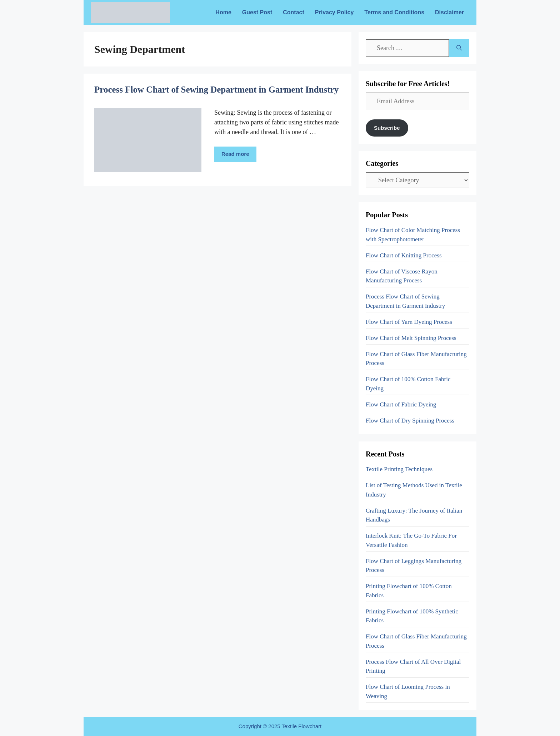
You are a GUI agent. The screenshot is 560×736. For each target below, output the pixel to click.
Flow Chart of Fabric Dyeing (401, 404)
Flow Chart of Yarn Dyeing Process (409, 322)
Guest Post (257, 12)
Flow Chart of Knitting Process (404, 255)
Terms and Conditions (394, 12)
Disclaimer (449, 12)
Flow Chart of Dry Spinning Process (410, 421)
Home (223, 12)
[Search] (459, 48)
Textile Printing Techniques (399, 469)
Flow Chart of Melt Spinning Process (411, 338)
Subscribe (387, 128)
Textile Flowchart (302, 726)
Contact (294, 12)
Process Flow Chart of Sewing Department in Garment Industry (216, 90)
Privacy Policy (334, 12)
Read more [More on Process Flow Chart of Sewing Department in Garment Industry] (235, 154)
